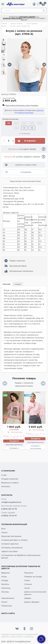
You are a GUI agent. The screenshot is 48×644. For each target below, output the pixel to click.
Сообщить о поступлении (36, 447)
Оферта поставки (10, 551)
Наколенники (8, 598)
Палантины (7, 606)
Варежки (6, 573)
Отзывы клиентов (10, 479)
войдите (40, 110)
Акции (4, 532)
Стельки (28, 584)
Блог (4, 529)
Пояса (27, 580)
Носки (4, 602)
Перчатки (29, 573)
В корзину (27, 141)
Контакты (6, 486)
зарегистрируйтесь (26, 113)
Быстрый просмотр (14, 445)
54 (14, 438)
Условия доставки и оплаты (14, 540)
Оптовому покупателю (12, 548)
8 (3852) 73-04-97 (9, 516)
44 (11, 436)
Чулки (27, 588)
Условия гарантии (10, 544)
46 (14, 436)
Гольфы (5, 580)
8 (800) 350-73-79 (9, 509)
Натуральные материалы (21, 271)
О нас (4, 475)
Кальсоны (6, 588)
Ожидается (14, 441)
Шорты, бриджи (32, 602)
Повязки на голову (33, 577)
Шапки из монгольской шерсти (35, 593)
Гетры (4, 577)
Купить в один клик (21, 165)
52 (23, 436)
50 (20, 436)
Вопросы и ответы (10, 483)
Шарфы (28, 598)
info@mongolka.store (11, 502)
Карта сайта (8, 613)
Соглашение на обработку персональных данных (21, 557)
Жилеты (5, 584)
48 (17, 436)
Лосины (5, 592)
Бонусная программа (11, 536)
